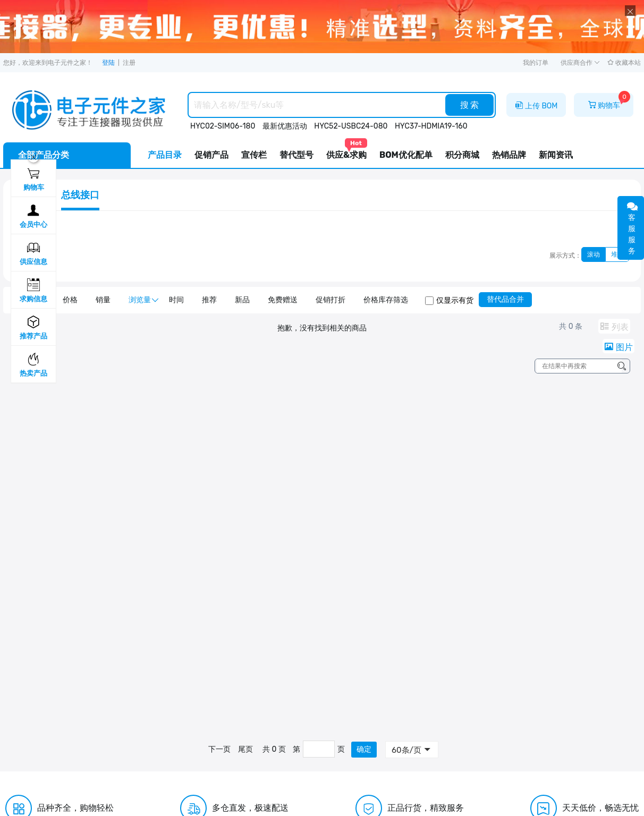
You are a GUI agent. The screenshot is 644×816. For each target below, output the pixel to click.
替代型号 (296, 155)
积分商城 (462, 155)
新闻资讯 (556, 155)
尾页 (245, 749)
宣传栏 (254, 155)
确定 (364, 749)
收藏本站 (624, 63)
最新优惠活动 (285, 126)
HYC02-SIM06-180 (223, 126)
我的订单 (536, 63)
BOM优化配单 (406, 155)
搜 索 (470, 105)
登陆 (108, 63)
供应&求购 (346, 151)
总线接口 (80, 195)
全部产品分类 (44, 155)
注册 (129, 63)
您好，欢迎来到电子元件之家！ (48, 63)
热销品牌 (509, 155)
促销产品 (211, 155)
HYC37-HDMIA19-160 (431, 126)
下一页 (219, 749)
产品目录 (165, 155)
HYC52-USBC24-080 (351, 126)
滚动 (594, 254)
